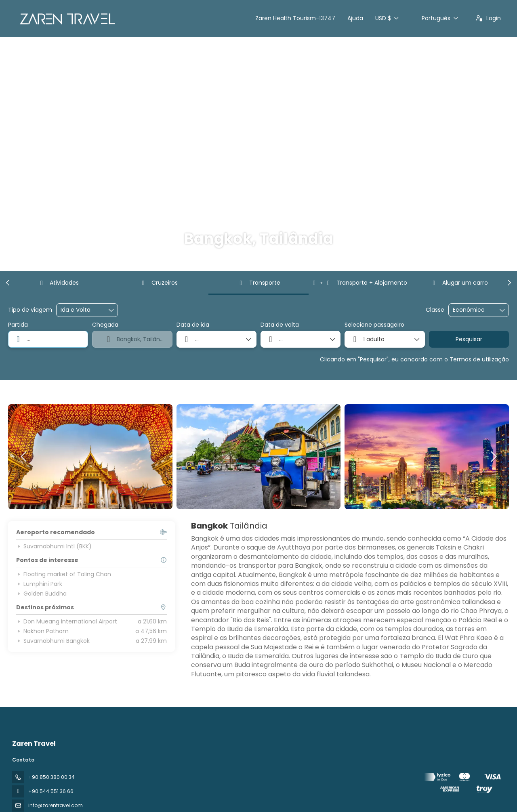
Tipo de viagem (30, 310)
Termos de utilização (479, 359)
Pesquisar (469, 339)
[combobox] (48, 339)
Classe (435, 310)
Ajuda (355, 18)
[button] (8, 283)
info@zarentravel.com (56, 805)
